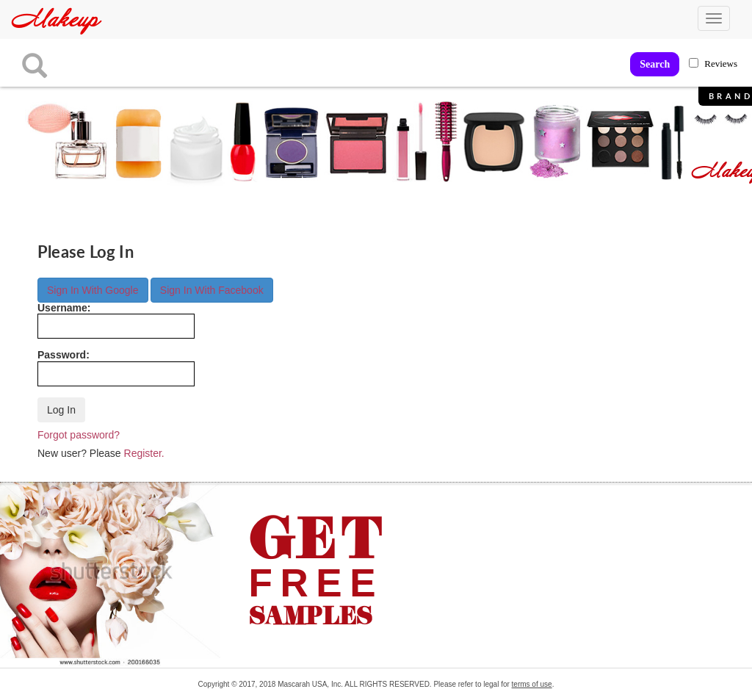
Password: (116, 368)
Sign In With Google (93, 290)
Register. (144, 453)
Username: (116, 321)
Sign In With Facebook (212, 290)
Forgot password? (79, 435)
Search (655, 64)
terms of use (532, 684)
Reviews (721, 64)
